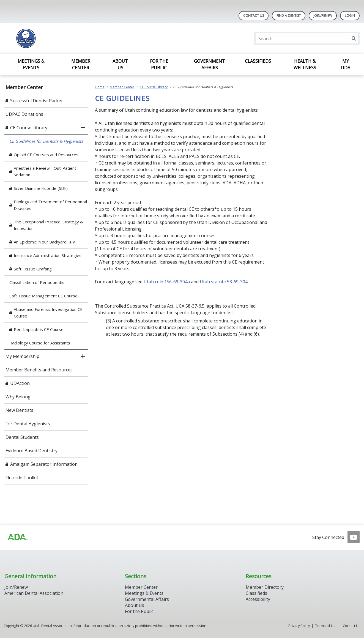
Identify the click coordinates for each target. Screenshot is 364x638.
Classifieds (258, 61)
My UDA (346, 64)
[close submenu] (83, 128)
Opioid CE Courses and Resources (46, 155)
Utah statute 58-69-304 (224, 282)
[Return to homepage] (76, 38)
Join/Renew (16, 587)
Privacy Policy (299, 626)
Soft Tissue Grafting (33, 269)
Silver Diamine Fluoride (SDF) (41, 188)
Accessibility (258, 599)
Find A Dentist (289, 16)
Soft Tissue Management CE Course (43, 296)
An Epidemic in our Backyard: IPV (44, 242)
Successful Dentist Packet (36, 101)
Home (100, 87)
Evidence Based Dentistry (32, 451)
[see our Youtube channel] (354, 537)
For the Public (159, 64)
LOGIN (350, 16)
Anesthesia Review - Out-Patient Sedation (45, 171)
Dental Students (22, 437)
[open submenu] (83, 356)
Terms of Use (326, 626)
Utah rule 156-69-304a (167, 282)
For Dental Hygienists (28, 424)
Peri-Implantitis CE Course (39, 329)
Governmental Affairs (147, 599)
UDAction (20, 383)
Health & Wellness (305, 64)
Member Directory (265, 587)
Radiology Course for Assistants (40, 343)
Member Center (81, 64)
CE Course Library (29, 128)
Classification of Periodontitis (37, 282)
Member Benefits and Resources (39, 370)
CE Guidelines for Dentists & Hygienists (46, 141)
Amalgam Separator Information (44, 464)
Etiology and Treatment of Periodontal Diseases (50, 205)
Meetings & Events (31, 64)
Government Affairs (210, 64)
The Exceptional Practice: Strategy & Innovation (48, 225)
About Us (120, 64)
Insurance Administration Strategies (48, 255)
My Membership (22, 356)
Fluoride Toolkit (22, 478)
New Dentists (19, 410)
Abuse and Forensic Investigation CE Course (48, 313)
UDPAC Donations (24, 114)
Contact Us (254, 16)
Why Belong (18, 397)
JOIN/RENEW (323, 16)
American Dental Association (34, 593)
